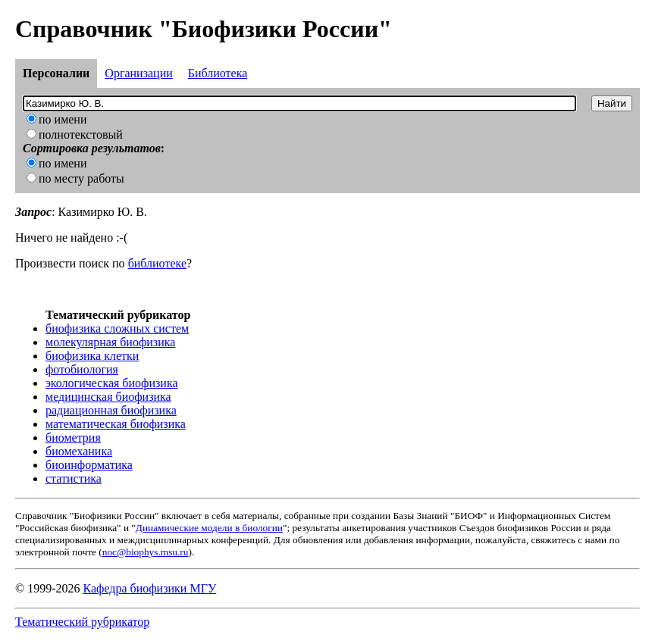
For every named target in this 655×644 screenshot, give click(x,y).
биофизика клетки (92, 356)
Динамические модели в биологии (209, 528)
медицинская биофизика (108, 397)
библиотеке (157, 263)
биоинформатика (89, 465)
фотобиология (82, 369)
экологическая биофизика (112, 383)
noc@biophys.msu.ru (146, 552)
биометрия (73, 438)
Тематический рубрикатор (82, 622)
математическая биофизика (116, 424)
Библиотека (218, 73)
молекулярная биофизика (110, 342)
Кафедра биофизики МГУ (149, 588)
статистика (74, 478)
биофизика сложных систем (117, 328)
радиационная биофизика (111, 410)
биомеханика (79, 451)
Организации (138, 73)
